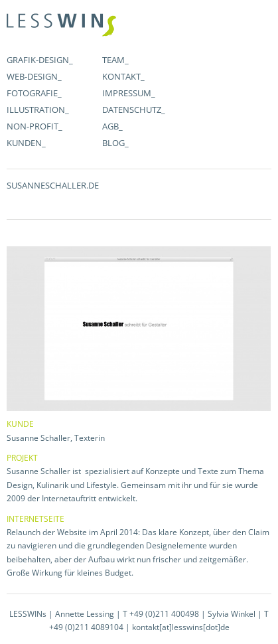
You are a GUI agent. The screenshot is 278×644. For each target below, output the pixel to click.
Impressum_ (129, 93)
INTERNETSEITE (35, 519)
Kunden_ (26, 143)
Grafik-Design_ (40, 60)
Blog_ (115, 143)
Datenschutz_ (134, 110)
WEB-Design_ (34, 76)
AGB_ (112, 126)
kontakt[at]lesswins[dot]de (181, 627)
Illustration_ (38, 110)
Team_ (115, 60)
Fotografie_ (34, 93)
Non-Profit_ (35, 126)
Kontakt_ (123, 76)
